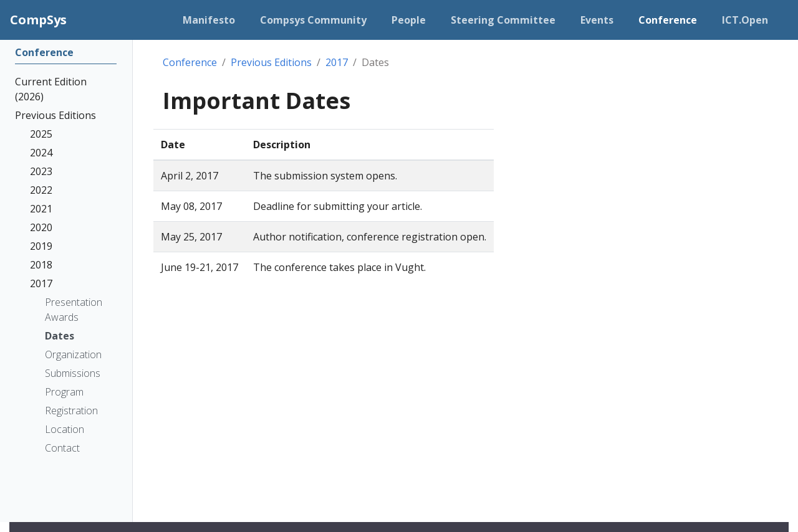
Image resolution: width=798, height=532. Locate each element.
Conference (190, 62)
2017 (337, 62)
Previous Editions (271, 62)
